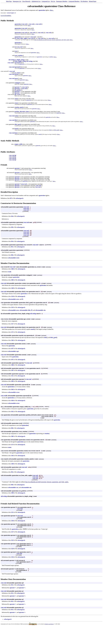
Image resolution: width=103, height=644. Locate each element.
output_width (18, 144)
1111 (12, 376)
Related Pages (93, 1)
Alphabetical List (36, 1)
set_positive (18, 90)
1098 (12, 493)
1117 (12, 324)
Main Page (9, 1)
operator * (18, 180)
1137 (12, 532)
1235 (12, 308)
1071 (12, 360)
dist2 (16, 120)
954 (12, 242)
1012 (12, 412)
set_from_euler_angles (21, 39)
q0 (15, 156)
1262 (12, 341)
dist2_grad (18, 125)
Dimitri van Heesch (49, 624)
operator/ (17, 187)
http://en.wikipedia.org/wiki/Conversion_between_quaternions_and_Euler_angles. (52, 40)
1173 (12, 445)
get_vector (18, 95)
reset (16, 51)
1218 (12, 297)
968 (12, 485)
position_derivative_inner (22, 112)
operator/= (18, 89)
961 (12, 247)
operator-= (18, 93)
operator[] (18, 63)
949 (12, 227)
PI (22, 299)
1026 (12, 401)
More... (52, 10)
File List (53, 1)
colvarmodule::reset (14, 258)
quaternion (42, 10)
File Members (84, 1)
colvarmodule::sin (40, 310)
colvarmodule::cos (13, 488)
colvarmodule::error (14, 393)
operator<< (18, 169)
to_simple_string (19, 60)
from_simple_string (20, 61)
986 (12, 255)
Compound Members (74, 1)
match (16, 129)
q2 (15, 159)
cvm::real (24, 24)
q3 (15, 160)
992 (12, 472)
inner (16, 133)
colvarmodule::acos (13, 299)
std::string (11, 60)
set (15, 47)
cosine (16, 116)
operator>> (18, 173)
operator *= (18, 87)
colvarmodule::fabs (25, 310)
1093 (12, 381)
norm (16, 79)
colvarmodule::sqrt (13, 352)
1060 (12, 269)
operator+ (18, 177)
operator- (17, 179)
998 (12, 428)
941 (12, 585)
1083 (12, 280)
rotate (16, 99)
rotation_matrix (19, 108)
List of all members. (6, 16)
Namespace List (17, 1)
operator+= (18, 92)
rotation (51, 57)
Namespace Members (62, 1)
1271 (12, 332)
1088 (12, 365)
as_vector (17, 73)
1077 (12, 349)
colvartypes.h (11, 13)
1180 (12, 464)
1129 (12, 549)
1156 (12, 557)
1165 (12, 456)
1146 (12, 521)
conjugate (17, 83)
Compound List (46, 1)
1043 (12, 390)
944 (12, 216)
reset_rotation (19, 56)
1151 (12, 513)
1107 (12, 371)
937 (11, 199)
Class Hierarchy (26, 1)
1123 (12, 541)
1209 (12, 288)
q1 (15, 157)
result (10, 272)
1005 (12, 437)
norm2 (17, 74)
